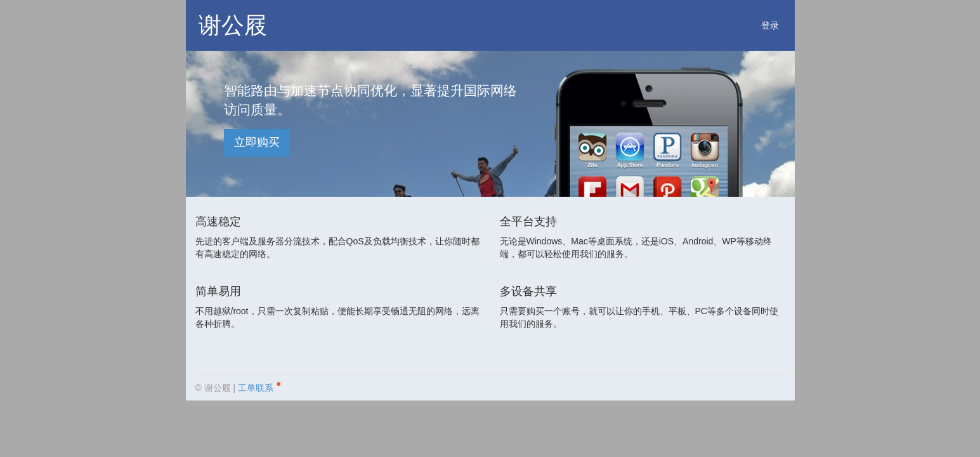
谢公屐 (233, 25)
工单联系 (259, 386)
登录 (770, 25)
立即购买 (257, 142)
